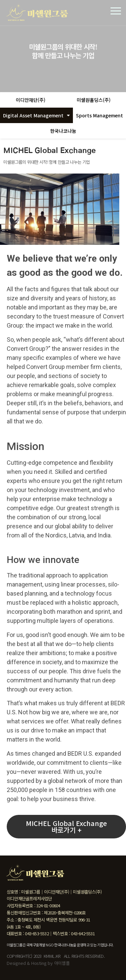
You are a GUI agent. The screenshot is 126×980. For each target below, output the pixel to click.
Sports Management (99, 115)
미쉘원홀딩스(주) (94, 100)
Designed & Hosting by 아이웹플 (38, 963)
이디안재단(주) (31, 100)
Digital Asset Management (36, 115)
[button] (66, 827)
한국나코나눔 (63, 131)
